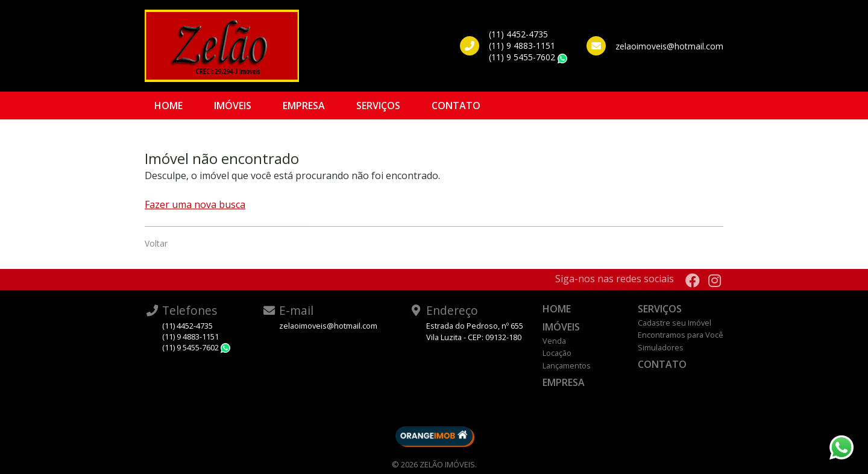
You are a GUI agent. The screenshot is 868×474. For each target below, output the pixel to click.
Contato (456, 106)
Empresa (304, 106)
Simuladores (661, 347)
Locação (557, 353)
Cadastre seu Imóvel (675, 323)
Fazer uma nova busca (195, 204)
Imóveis (233, 106)
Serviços (378, 106)
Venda (554, 341)
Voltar (156, 243)
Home (168, 106)
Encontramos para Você (681, 335)
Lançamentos (567, 365)
